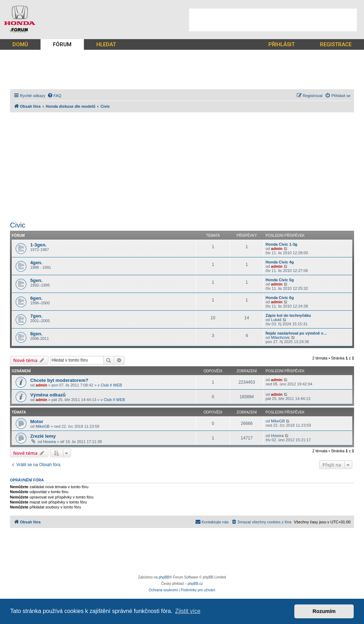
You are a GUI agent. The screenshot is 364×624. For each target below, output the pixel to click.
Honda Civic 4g (280, 262)
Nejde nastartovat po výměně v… (296, 333)
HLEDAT (106, 44)
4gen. (36, 263)
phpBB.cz (195, 584)
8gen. (36, 334)
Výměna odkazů (48, 395)
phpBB (164, 577)
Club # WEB (111, 385)
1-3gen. (38, 245)
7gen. (36, 316)
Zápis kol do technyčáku (288, 315)
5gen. (36, 280)
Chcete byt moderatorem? (59, 380)
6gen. (36, 298)
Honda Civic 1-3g (281, 244)
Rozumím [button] (324, 611)
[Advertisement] (273, 20)
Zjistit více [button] (188, 611)
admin (277, 249)
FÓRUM (62, 44)
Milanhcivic (280, 337)
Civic (18, 225)
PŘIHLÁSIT (282, 44)
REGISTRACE (336, 44)
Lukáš (276, 320)
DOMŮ (20, 44)
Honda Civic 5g (280, 280)
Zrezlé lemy (43, 436)
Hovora (49, 442)
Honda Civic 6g (280, 298)
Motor (37, 422)
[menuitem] (54, 96)
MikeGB (42, 426)
